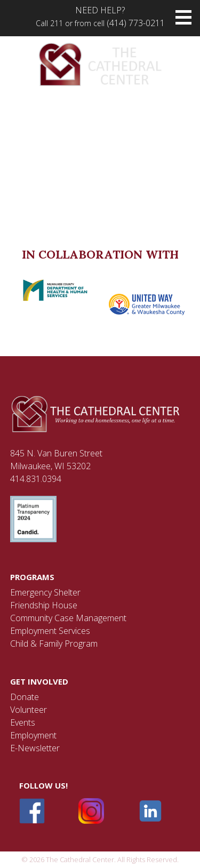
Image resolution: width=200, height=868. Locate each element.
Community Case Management (68, 618)
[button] (183, 17)
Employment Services (50, 631)
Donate (25, 697)
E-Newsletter (35, 748)
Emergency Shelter (45, 592)
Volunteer (29, 710)
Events (23, 722)
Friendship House (44, 605)
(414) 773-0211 (136, 23)
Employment (33, 735)
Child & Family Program (54, 644)
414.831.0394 (36, 479)
